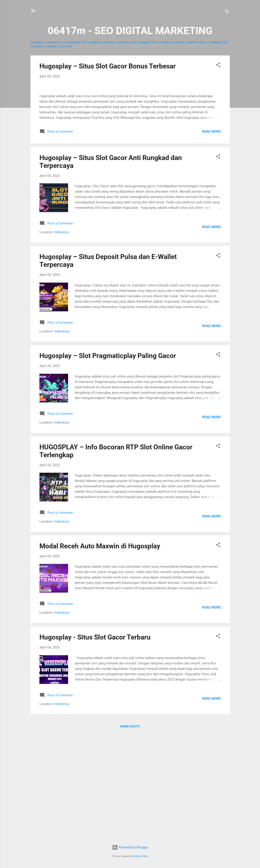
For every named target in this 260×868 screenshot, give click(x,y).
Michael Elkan (140, 856)
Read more (212, 237)
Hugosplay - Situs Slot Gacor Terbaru (95, 743)
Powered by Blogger (130, 847)
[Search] (227, 12)
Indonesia (62, 338)
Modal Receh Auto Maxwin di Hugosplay (100, 652)
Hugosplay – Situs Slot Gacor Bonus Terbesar (108, 66)
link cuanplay (91, 42)
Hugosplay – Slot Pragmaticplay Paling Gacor (108, 462)
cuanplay (37, 42)
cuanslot (51, 42)
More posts (130, 833)
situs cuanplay (69, 42)
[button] (218, 66)
